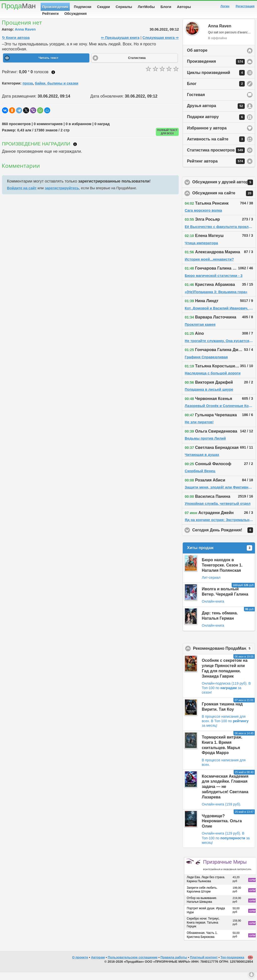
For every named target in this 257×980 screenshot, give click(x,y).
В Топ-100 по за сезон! (226, 696)
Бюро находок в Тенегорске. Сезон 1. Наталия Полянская (222, 573)
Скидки (104, 7)
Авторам (98, 965)
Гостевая (196, 102)
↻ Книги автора (16, 45)
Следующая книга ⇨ (160, 45)
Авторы (184, 7)
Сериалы (124, 7)
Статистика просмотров (216, 158)
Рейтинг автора (216, 169)
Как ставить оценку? (53, 80)
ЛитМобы (146, 7)
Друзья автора (216, 114)
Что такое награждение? (75, 152)
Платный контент (204, 965)
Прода (18, 6)
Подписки (83, 7)
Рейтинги (50, 14)
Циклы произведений (216, 80)
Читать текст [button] (49, 66)
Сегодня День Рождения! (224, 538)
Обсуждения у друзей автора (224, 190)
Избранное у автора (207, 136)
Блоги (166, 7)
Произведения (55, 7)
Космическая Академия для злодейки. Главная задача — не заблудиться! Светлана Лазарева (225, 794)
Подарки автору (216, 125)
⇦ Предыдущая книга (120, 45)
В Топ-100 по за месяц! (226, 846)
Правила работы (174, 965)
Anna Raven (25, 37)
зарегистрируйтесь (62, 196)
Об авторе (197, 58)
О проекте (80, 965)
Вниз (251, 974)
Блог (216, 92)
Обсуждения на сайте (224, 201)
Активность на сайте (216, 147)
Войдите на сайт (22, 196)
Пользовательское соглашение (133, 965)
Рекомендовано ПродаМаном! (224, 656)
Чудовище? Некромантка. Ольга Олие (222, 829)
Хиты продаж (220, 556)
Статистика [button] (137, 66)
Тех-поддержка (233, 965)
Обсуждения (75, 14)
